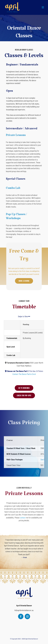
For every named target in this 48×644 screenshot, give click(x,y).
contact (23, 516)
